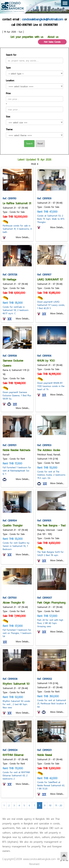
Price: (8, 93)
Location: (10, 80)
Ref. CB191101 (9, 445)
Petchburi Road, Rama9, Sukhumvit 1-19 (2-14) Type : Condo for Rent (49, 459)
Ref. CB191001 (44, 750)
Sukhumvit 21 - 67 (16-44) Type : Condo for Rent (15, 609)
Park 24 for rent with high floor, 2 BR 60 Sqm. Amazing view (50, 623)
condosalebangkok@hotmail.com (43, 19)
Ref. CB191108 (10, 356)
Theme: (9, 129)
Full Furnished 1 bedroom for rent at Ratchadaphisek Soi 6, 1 (17, 471)
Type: (8, 68)
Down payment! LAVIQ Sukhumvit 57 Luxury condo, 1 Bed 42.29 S (51, 305)
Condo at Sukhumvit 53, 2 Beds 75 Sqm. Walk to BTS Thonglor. (51, 219)
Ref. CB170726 (10, 275)
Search (29, 143)
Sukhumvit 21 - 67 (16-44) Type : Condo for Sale (15, 210)
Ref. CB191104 (10, 521)
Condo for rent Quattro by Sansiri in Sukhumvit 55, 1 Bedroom (16, 546)
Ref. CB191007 (45, 598)
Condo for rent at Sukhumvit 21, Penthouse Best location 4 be (52, 703)
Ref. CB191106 (44, 356)
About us (53, 37)
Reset (40, 143)
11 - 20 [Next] (59, 805)
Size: (8, 116)
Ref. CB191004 (10, 750)
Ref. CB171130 (10, 598)
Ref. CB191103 (44, 445)
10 (50, 805)
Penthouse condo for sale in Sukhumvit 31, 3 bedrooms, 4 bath (17, 229)
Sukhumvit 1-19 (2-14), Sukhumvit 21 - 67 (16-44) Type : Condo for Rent (50, 687)
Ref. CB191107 (44, 275)
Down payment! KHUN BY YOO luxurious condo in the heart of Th (51, 386)
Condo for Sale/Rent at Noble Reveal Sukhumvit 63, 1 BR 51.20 (51, 785)
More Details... (23, 237)
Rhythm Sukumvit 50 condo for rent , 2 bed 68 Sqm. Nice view (16, 704)
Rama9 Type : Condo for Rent (14, 457)
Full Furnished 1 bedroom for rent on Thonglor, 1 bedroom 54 (17, 633)
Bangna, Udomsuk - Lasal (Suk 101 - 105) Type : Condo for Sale (50, 534)
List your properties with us (27, 37)
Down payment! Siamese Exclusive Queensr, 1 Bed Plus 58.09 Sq (17, 395)
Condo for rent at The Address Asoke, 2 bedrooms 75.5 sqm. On (51, 475)
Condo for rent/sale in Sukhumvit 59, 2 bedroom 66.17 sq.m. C (16, 310)
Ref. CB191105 (44, 521)
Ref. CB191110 (9, 198)
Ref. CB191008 (10, 679)
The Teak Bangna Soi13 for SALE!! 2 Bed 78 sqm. (50, 553)
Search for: (11, 55)
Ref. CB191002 (45, 679)
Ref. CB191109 (44, 198)
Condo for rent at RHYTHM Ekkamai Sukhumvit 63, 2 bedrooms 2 (16, 775)
